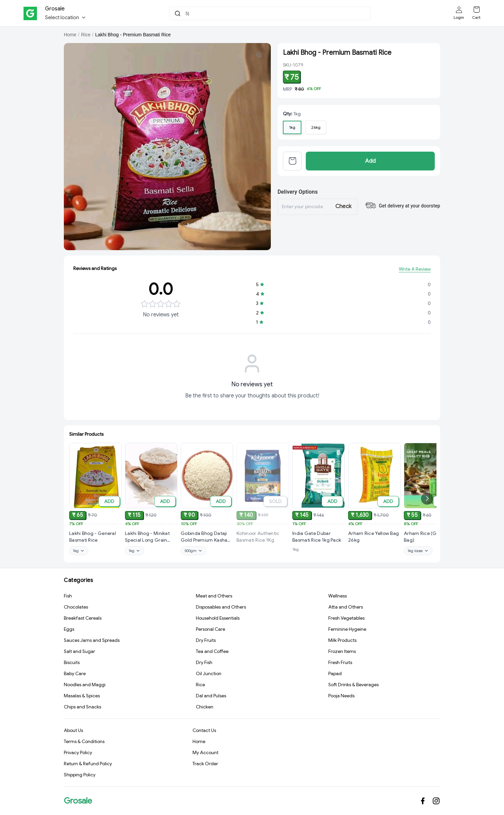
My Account (205, 754)
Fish (68, 597)
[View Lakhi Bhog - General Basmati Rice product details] (95, 539)
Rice (86, 35)
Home (70, 35)
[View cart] (292, 163)
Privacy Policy (78, 754)
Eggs (69, 631)
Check (344, 209)
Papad (335, 675)
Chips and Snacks (82, 708)
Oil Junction (209, 675)
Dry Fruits (206, 642)
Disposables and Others (221, 609)
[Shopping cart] (476, 10)
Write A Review (415, 272)
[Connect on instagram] (436, 801)
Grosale (78, 801)
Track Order (205, 766)
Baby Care (75, 675)
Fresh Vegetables (346, 620)
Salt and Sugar (79, 653)
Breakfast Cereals (83, 620)
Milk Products (342, 642)
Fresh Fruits (340, 664)
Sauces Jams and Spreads (92, 642)
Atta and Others (346, 609)
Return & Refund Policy (88, 766)
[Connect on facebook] (423, 801)
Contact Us (204, 732)
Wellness (338, 597)
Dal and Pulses (211, 697)
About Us (73, 732)
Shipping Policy (80, 777)
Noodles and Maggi (85, 686)
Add (370, 163)
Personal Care (211, 631)
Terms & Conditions (84, 743)
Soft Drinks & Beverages (353, 686)
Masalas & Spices (82, 697)
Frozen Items (342, 653)
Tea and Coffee (212, 653)
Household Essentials (218, 620)
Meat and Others (214, 597)
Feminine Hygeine (347, 631)
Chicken (205, 708)
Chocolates (76, 609)
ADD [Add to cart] (109, 504)
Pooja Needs (341, 697)
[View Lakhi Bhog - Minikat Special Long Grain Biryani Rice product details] (151, 544)
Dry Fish (204, 664)
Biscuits (72, 664)
